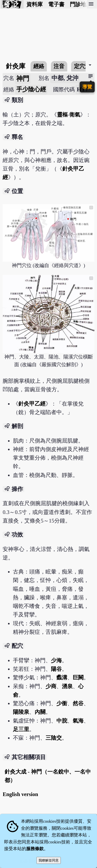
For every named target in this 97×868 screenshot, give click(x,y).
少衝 (62, 703)
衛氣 (75, 115)
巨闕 (78, 677)
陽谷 (56, 669)
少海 (56, 660)
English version (20, 794)
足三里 (21, 729)
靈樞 (62, 115)
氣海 (78, 721)
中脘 (62, 721)
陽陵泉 (21, 712)
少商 (51, 686)
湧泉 (67, 686)
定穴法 (82, 66)
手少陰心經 (31, 89)
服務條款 (35, 849)
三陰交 (54, 738)
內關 (40, 712)
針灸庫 (16, 66)
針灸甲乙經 (32, 404)
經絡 (39, 66)
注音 (59, 66)
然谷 (78, 703)
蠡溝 (62, 677)
